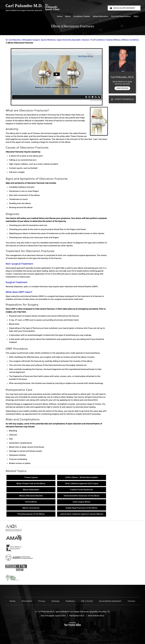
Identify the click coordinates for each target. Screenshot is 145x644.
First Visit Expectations (121, 16)
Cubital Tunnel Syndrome (82, 490)
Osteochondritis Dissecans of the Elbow (82, 496)
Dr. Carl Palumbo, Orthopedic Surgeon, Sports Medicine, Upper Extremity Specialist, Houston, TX (49, 40)
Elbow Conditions (131, 40)
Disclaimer (27, 601)
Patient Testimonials (124, 99)
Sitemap (55, 601)
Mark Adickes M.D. (96, 616)
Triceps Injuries (31, 477)
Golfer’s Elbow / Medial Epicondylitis (82, 477)
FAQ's (136, 16)
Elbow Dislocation (31, 490)
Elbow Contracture (31, 508)
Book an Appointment (124, 8)
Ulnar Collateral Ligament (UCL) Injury (82, 483)
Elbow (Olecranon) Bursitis (31, 496)
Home (60, 16)
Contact (132, 601)
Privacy (42, 601)
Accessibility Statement (110, 601)
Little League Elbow (82, 502)
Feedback (70, 601)
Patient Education (100, 16)
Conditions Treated (82, 16)
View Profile (122, 88)
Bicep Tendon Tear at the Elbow (31, 483)
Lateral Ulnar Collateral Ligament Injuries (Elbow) (82, 514)
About (68, 16)
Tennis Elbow (31, 502)
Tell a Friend (87, 601)
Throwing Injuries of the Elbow (31, 514)
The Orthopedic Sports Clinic (53, 616)
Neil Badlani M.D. (77, 616)
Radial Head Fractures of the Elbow (82, 508)
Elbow (118, 40)
